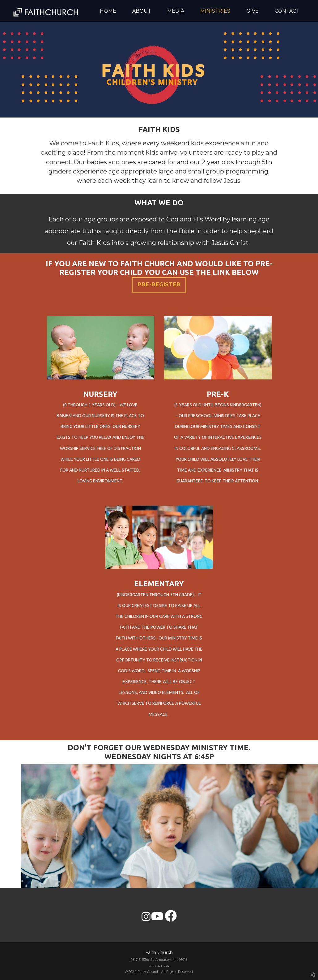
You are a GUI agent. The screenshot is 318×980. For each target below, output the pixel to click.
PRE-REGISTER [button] (159, 285)
